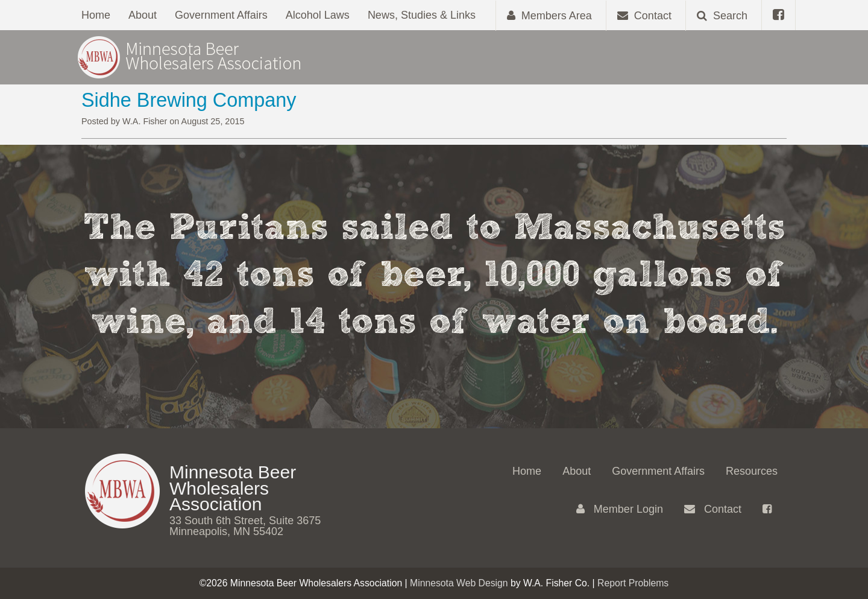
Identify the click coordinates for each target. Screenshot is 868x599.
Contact (713, 509)
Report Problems (633, 583)
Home (96, 15)
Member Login (620, 509)
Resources (752, 471)
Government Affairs (221, 15)
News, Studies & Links (422, 15)
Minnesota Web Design (459, 583)
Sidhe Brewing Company (189, 100)
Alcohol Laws (318, 15)
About (143, 15)
